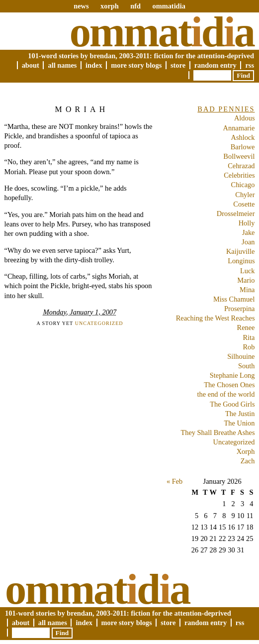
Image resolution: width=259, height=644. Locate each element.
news (81, 6)
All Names (62, 65)
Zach (248, 461)
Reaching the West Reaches (216, 318)
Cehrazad (241, 166)
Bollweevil (239, 156)
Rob (249, 347)
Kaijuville (241, 251)
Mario (246, 280)
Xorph (246, 451)
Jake (249, 232)
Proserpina (240, 309)
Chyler (245, 195)
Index (94, 65)
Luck (248, 271)
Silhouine (241, 356)
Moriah (82, 109)
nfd (135, 6)
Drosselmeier (236, 214)
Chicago (243, 185)
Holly (247, 223)
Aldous (245, 118)
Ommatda (162, 32)
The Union (240, 423)
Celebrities (239, 175)
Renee (246, 327)
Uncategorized (99, 323)
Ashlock (243, 137)
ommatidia (169, 6)
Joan (248, 242)
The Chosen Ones (229, 385)
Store (178, 65)
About (31, 65)
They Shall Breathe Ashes (217, 432)
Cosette (244, 204)
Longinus (241, 261)
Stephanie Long (232, 375)
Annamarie (239, 128)
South (247, 366)
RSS (250, 65)
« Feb (174, 481)
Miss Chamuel (234, 299)
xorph (110, 6)
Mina (247, 290)
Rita (249, 337)
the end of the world (226, 394)
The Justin (240, 414)
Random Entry (216, 65)
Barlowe (243, 147)
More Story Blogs (136, 65)
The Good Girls (232, 404)
